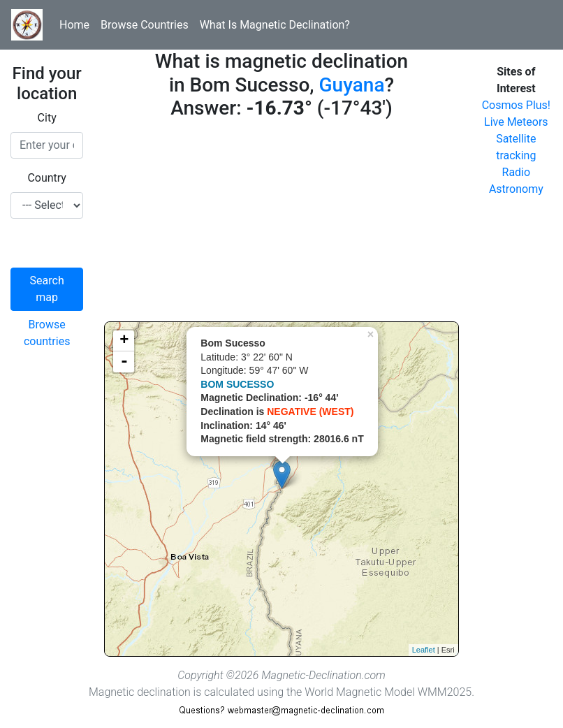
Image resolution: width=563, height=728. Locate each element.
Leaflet (424, 650)
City (47, 118)
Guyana (352, 85)
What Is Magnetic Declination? (275, 25)
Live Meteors (516, 122)
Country (47, 178)
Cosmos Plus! (516, 105)
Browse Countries (145, 25)
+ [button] (124, 341)
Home (74, 25)
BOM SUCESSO (237, 384)
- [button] (124, 362)
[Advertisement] (281, 224)
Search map (47, 289)
